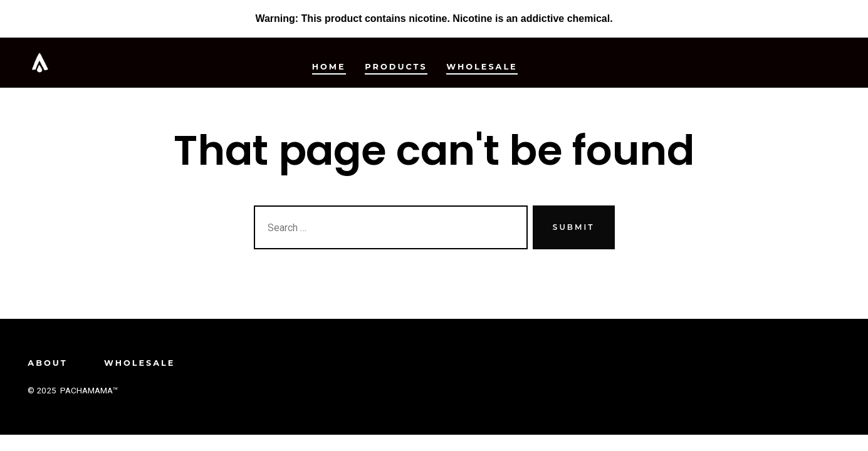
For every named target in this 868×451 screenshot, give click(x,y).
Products (396, 67)
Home (329, 67)
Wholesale (482, 67)
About (47, 363)
